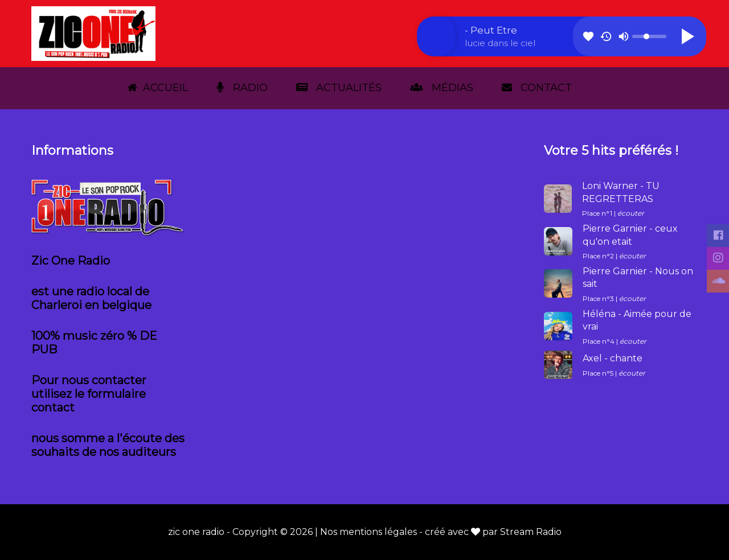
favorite (588, 36)
